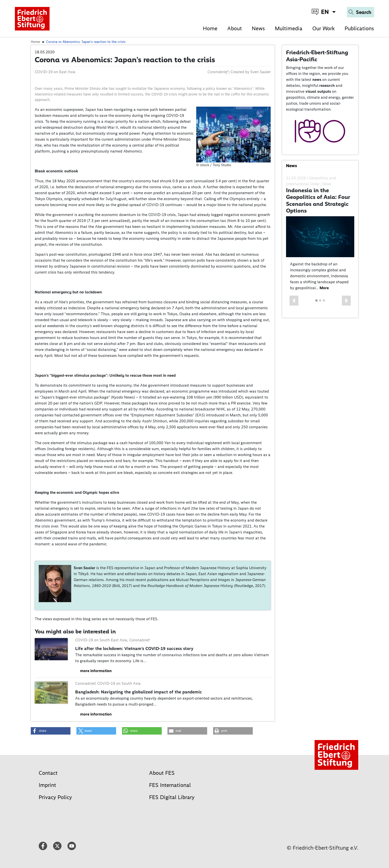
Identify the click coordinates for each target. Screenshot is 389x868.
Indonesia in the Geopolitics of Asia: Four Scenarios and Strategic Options (318, 201)
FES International (170, 785)
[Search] (360, 12)
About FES (162, 773)
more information (96, 671)
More (324, 288)
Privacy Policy (55, 797)
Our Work (324, 28)
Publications (359, 28)
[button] (294, 301)
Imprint (47, 785)
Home (210, 28)
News (258, 28)
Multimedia (289, 28)
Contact (48, 773)
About (235, 28)
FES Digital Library (172, 797)
